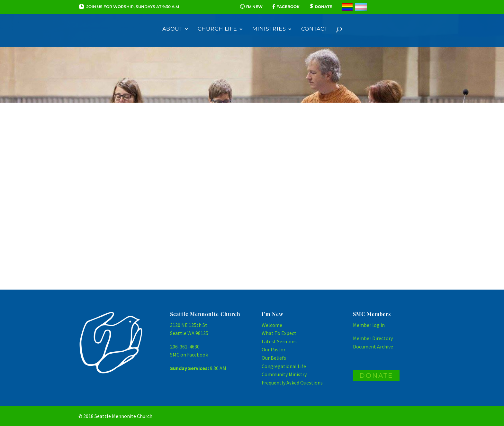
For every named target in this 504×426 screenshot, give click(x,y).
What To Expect (279, 333)
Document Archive (373, 347)
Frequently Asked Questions (292, 383)
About (172, 29)
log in (378, 325)
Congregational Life (284, 366)
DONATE (376, 375)
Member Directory (373, 338)
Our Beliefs (274, 358)
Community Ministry (284, 374)
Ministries (269, 29)
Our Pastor (274, 349)
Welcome (272, 325)
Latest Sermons (279, 341)
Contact (314, 29)
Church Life (217, 29)
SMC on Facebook (189, 355)
